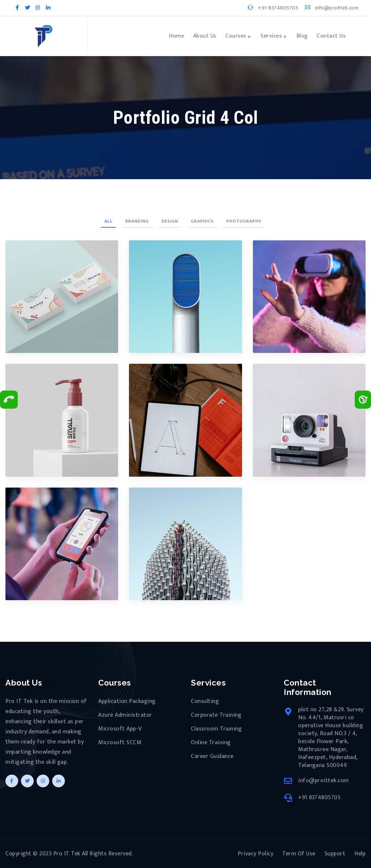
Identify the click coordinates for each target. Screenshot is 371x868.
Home (176, 36)
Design (170, 221)
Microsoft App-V (120, 729)
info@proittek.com (332, 8)
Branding (137, 221)
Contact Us (331, 36)
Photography (244, 221)
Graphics (202, 221)
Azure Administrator (125, 715)
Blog (302, 36)
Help (360, 854)
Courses (236, 36)
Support (335, 854)
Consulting (205, 701)
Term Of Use (299, 854)
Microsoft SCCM (120, 743)
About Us (205, 36)
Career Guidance (212, 757)
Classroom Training (216, 729)
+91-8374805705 (273, 8)
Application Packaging (127, 701)
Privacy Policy (255, 854)
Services (271, 36)
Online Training (211, 743)
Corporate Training (216, 715)
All (109, 221)
